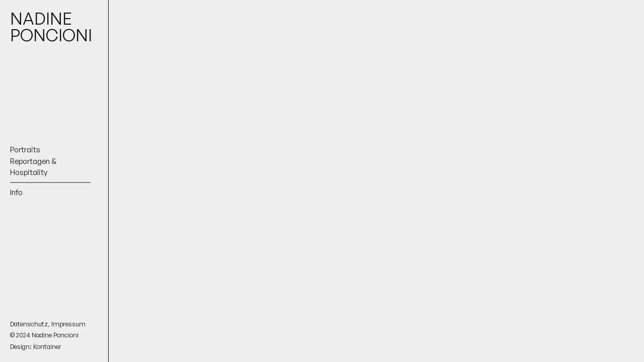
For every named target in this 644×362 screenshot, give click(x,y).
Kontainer (47, 346)
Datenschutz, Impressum (48, 324)
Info (16, 192)
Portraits (25, 150)
